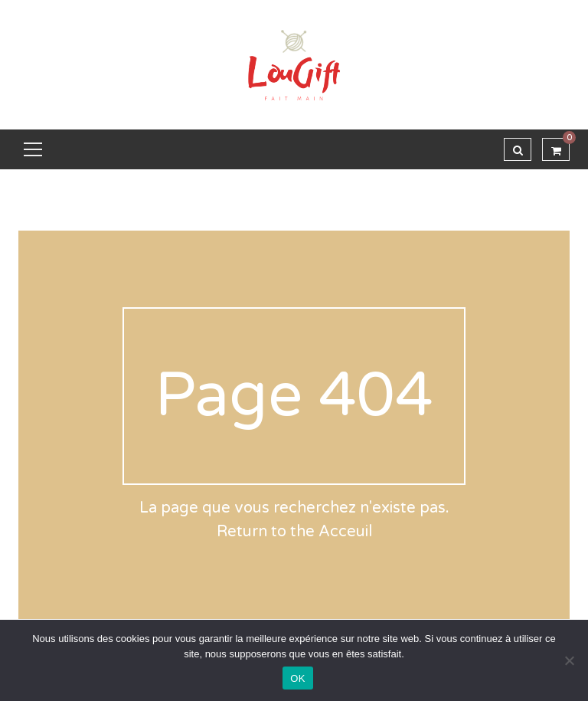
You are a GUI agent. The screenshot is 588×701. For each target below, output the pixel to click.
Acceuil (345, 532)
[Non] (569, 660)
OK (297, 678)
